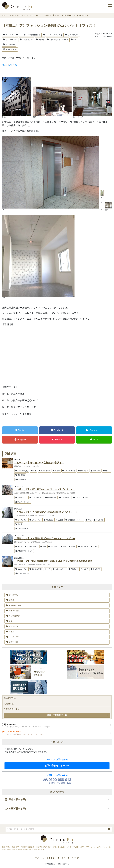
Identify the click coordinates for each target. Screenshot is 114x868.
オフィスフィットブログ (68, 858)
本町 (74, 40)
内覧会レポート (69, 471)
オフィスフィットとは (45, 858)
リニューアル (10, 40)
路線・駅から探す (16, 799)
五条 (34, 471)
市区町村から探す (16, 809)
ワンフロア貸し (22, 471)
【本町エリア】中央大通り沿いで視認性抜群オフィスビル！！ (46, 512)
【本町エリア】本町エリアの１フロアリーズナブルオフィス (45, 489)
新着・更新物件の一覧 (57, 715)
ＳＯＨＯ (8, 35)
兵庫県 (19, 547)
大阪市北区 (74, 569)
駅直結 (94, 547)
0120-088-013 (60, 780)
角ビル (107, 471)
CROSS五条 (21, 480)
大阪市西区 (48, 520)
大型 (43, 547)
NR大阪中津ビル (22, 573)
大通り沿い (83, 471)
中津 (48, 569)
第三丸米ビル (10, 50)
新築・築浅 (96, 471)
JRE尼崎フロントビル (24, 551)
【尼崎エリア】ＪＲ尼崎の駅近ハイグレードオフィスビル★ (45, 539)
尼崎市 (72, 547)
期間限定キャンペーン (57, 40)
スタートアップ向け (53, 35)
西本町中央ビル (22, 529)
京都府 (56, 471)
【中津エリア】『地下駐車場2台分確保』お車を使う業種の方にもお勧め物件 (53, 561)
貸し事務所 (9, 44)
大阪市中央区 (26, 40)
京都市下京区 (45, 471)
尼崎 (63, 547)
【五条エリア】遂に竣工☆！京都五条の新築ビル (39, 463)
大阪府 (40, 40)
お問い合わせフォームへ (57, 766)
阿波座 (19, 524)
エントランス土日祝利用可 (28, 35)
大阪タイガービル (23, 502)
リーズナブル (72, 35)
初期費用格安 (51, 497)
